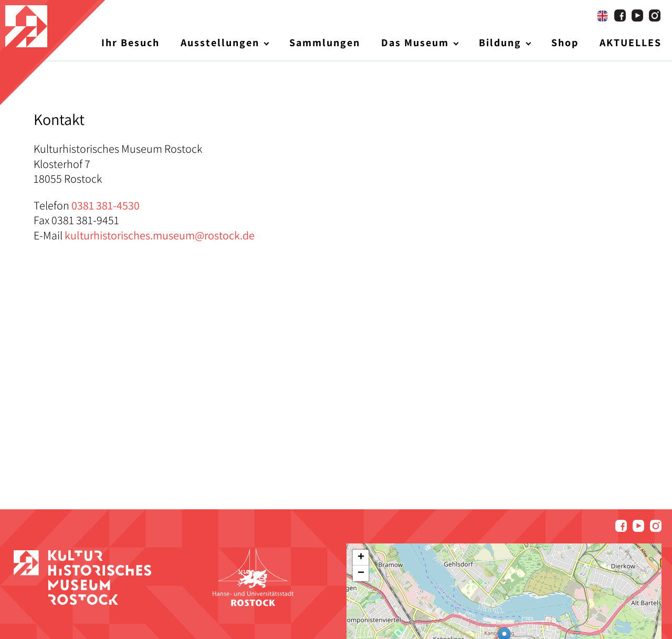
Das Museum (415, 43)
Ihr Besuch (130, 43)
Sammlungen (325, 43)
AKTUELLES (631, 43)
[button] (361, 558)
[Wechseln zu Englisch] (602, 16)
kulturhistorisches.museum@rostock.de (160, 235)
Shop (565, 43)
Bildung (500, 43)
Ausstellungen (220, 43)
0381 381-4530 (106, 205)
